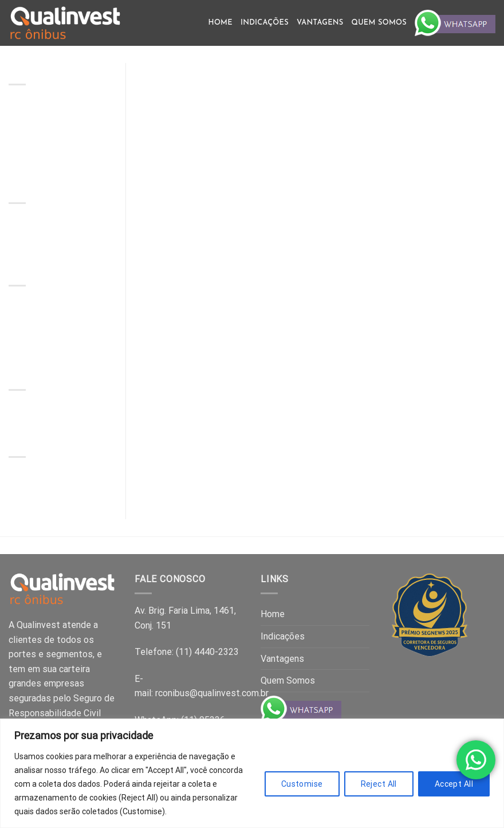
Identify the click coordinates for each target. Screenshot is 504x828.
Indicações (265, 23)
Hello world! (63, 224)
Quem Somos (379, 23)
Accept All (454, 784)
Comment (56, 237)
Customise (302, 784)
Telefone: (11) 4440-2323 (187, 652)
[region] (252, 773)
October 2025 (37, 478)
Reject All (379, 784)
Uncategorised (38, 411)
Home (220, 23)
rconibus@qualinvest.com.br (212, 693)
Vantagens (320, 23)
